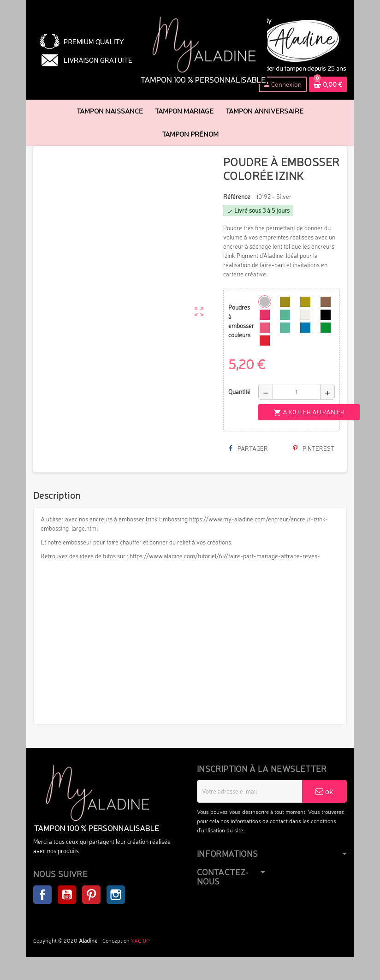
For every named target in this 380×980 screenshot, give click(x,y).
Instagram (116, 895)
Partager (248, 448)
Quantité (239, 392)
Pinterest (314, 448)
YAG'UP (140, 941)
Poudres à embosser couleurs (240, 321)
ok (324, 791)
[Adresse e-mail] (250, 791)
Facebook (42, 895)
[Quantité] (297, 392)
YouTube (67, 895)
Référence (237, 197)
